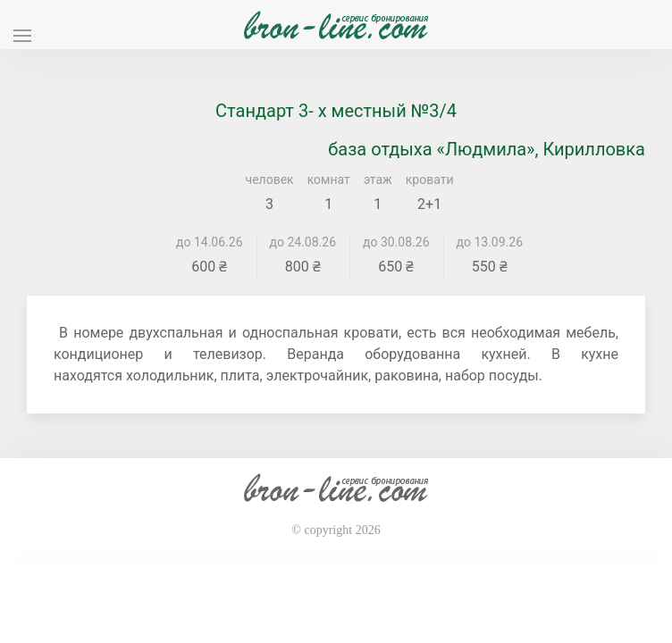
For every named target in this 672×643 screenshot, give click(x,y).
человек (270, 180)
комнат (329, 180)
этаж (378, 180)
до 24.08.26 (303, 242)
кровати (430, 180)
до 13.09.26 (490, 242)
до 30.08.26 (396, 242)
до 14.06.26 (210, 242)
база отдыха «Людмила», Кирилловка (487, 149)
